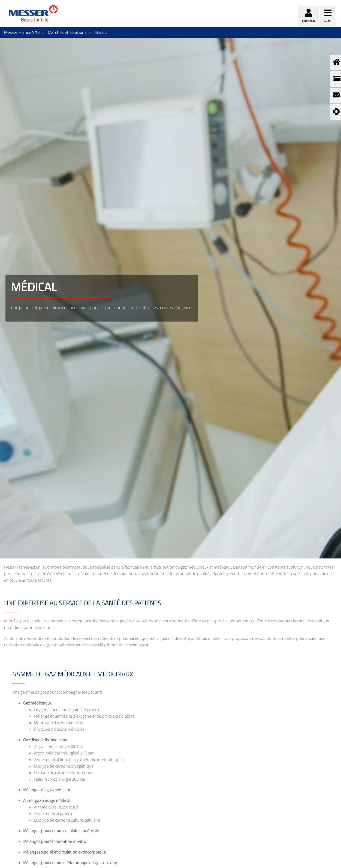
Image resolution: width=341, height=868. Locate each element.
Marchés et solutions (67, 32)
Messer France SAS (22, 32)
